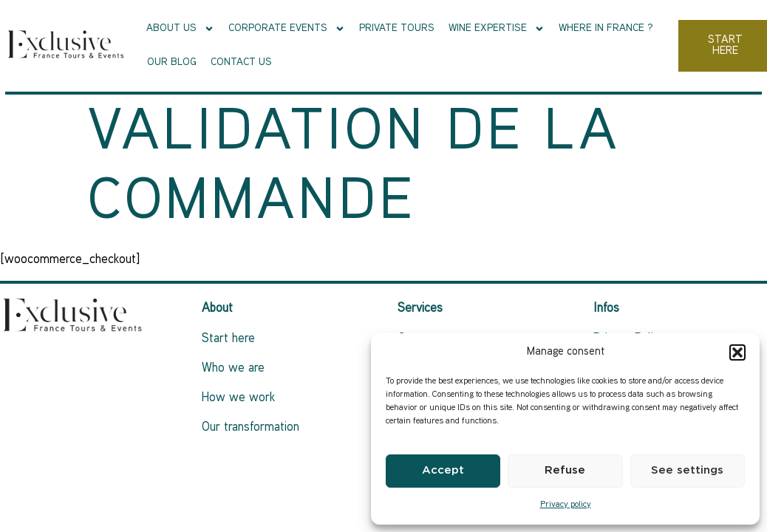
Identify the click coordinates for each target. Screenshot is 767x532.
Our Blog (172, 62)
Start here (228, 339)
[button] (737, 352)
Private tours (397, 28)
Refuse (565, 470)
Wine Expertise (497, 29)
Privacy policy (566, 505)
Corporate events (287, 29)
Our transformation (250, 428)
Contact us (241, 62)
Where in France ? (606, 28)
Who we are (233, 369)
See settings (687, 470)
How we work (238, 398)
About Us (180, 29)
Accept (443, 470)
